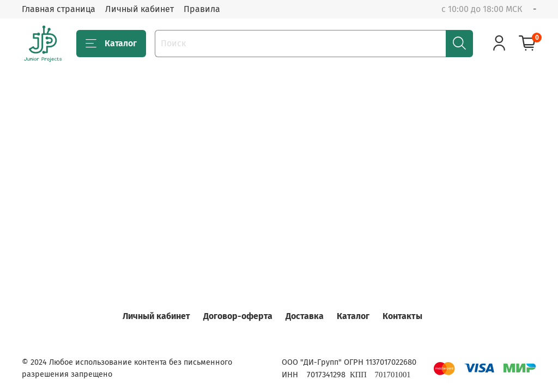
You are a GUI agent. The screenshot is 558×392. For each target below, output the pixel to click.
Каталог (111, 44)
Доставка (305, 316)
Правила (202, 9)
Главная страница (59, 9)
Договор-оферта (238, 316)
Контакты (402, 316)
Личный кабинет (139, 9)
